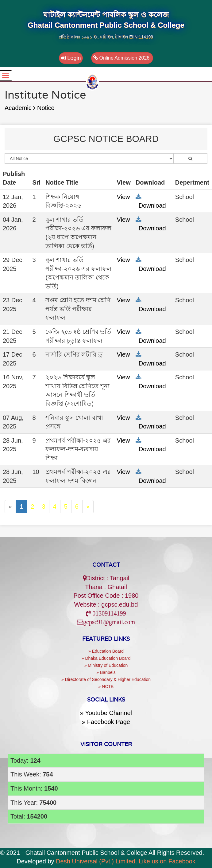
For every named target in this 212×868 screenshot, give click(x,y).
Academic (20, 108)
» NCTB (106, 686)
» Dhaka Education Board (106, 658)
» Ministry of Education (106, 665)
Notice (46, 108)
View (123, 197)
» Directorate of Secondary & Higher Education (106, 679)
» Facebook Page (106, 722)
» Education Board (106, 651)
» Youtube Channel (106, 713)
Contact (106, 565)
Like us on (167, 861)
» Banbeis (106, 672)
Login (71, 58)
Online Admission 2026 (122, 58)
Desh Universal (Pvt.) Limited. (96, 861)
